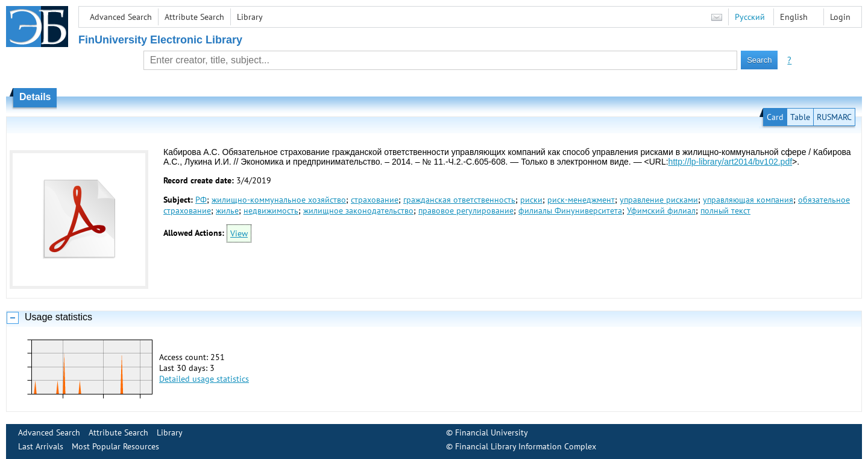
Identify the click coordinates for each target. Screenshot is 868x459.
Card (775, 117)
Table (800, 117)
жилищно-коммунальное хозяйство (279, 200)
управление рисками (659, 200)
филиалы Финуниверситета (570, 211)
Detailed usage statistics (204, 379)
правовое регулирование (466, 211)
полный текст (725, 211)
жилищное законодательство (358, 211)
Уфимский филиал (661, 211)
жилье (227, 211)
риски (531, 200)
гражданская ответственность (459, 200)
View (239, 233)
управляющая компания (748, 200)
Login (840, 17)
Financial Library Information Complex (526, 446)
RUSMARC (834, 117)
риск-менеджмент (581, 200)
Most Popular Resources (115, 446)
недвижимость (271, 211)
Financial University (492, 432)
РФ (201, 200)
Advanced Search (121, 17)
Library (250, 17)
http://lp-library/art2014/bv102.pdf (730, 162)
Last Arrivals (41, 446)
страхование (375, 200)
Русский (750, 17)
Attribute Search (194, 17)
